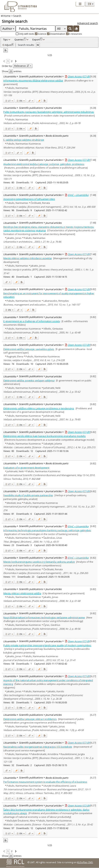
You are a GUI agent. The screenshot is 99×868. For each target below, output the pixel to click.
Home (7, 16)
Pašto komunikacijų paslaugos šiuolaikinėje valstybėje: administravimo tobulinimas (49, 112)
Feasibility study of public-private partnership (28, 495)
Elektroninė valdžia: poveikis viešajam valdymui (29, 380)
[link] (4, 61)
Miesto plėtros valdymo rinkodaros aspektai (28, 258)
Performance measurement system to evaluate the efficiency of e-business (45, 782)
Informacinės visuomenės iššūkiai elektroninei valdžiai (33, 80)
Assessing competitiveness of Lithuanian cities (29, 199)
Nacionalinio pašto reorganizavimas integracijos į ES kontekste (38, 747)
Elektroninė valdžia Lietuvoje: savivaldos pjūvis (29, 349)
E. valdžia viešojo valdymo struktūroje (24, 140)
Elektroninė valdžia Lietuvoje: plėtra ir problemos (30, 719)
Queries (20, 40)
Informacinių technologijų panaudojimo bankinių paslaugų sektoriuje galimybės (47, 530)
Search (17, 16)
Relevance (22, 66)
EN (20, 101)
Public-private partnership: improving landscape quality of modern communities (47, 645)
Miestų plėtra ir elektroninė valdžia (22, 593)
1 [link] (8, 61)
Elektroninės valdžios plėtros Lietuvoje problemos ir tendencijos (39, 408)
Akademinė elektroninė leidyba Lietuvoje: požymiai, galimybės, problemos (44, 164)
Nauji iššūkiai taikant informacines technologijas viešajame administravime (44, 617)
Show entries (12, 71)
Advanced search (88, 23)
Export (37, 40)
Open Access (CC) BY (79, 76)
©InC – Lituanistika (78, 195)
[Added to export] (45, 101)
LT (8, 101)
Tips (5, 40)
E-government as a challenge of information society (32, 321)
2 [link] (12, 61)
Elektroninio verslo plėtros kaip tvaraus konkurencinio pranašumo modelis (44, 436)
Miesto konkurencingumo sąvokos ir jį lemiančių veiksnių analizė (39, 562)
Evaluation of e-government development (26, 468)
